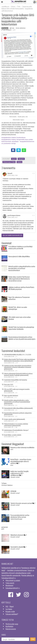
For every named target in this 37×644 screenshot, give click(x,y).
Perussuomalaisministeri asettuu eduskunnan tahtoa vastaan (20, 516)
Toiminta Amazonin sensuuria (23, 503)
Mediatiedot (9, 585)
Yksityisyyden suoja (12, 624)
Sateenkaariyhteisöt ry (13, 588)
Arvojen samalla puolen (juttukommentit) (15, 419)
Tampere (21, 159)
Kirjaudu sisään (10, 611)
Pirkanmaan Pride (9, 162)
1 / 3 (33, 173)
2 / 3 (33, 215)
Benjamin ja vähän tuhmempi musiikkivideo (22, 447)
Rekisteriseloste (11, 629)
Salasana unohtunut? (12, 614)
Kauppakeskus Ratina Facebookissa (13, 137)
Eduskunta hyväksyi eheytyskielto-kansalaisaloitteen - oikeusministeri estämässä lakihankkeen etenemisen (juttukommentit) (18, 367)
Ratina (19, 162)
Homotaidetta (18, 547)
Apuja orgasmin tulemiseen (11, 395)
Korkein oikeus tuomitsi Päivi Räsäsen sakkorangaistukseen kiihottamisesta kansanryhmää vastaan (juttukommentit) (19, 360)
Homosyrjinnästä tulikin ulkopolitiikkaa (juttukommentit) (18, 408)
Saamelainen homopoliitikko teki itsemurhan (16, 380)
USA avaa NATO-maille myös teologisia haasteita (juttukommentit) (17, 390)
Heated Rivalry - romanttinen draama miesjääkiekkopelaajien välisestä (21, 461)
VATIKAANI (13, 491)
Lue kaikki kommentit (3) (12, 235)
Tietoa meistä (10, 583)
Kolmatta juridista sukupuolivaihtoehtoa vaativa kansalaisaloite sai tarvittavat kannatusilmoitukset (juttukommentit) (17, 402)
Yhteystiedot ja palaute (13, 580)
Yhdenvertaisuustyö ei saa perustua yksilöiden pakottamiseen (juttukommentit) (16, 425)
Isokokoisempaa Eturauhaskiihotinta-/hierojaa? (16, 430)
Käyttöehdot (9, 626)
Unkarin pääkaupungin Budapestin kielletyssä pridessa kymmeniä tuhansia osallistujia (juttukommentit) (18, 374)
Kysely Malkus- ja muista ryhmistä (13, 435)
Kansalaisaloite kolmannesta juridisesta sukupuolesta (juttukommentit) (18, 414)
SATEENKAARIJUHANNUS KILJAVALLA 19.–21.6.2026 (18, 355)
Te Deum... (4, 483)
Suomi (14, 159)
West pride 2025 (9, 385)
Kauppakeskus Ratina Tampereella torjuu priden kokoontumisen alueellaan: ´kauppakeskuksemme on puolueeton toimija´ (18, 141)
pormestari (5, 527)
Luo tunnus (9, 609)
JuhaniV (10, 173)
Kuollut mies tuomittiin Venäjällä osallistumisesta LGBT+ (19, 473)
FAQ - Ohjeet (10, 606)
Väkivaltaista (18, 535)
